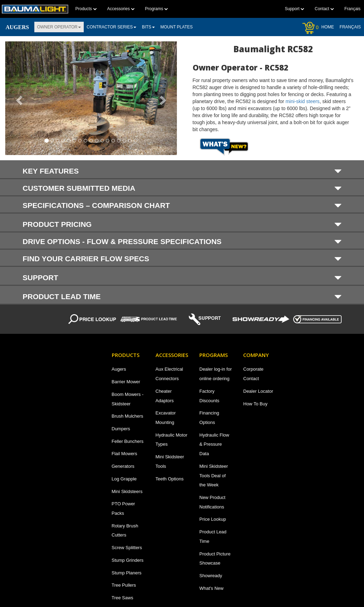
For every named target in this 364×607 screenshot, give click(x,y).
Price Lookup (213, 519)
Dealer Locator (258, 391)
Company (256, 355)
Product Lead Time (213, 537)
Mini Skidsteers (127, 491)
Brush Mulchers (128, 416)
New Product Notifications (212, 502)
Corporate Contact (253, 374)
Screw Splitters (127, 548)
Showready (211, 576)
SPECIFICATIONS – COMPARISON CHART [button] (182, 205)
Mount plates (177, 27)
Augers (119, 369)
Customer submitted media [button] (182, 188)
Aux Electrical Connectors (169, 374)
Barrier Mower (126, 382)
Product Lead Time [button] (182, 296)
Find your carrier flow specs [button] (182, 259)
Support (294, 9)
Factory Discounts (209, 396)
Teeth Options (170, 479)
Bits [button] (148, 27)
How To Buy (255, 404)
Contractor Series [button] (111, 27)
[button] (18, 98)
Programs (156, 9)
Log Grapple (124, 479)
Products (86, 9)
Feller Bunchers (128, 441)
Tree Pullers (124, 585)
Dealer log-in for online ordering (216, 374)
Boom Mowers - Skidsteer (128, 399)
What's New (211, 588)
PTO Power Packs (123, 508)
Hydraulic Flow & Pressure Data (214, 444)
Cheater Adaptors (165, 396)
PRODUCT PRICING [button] (182, 224)
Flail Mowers (125, 454)
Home (328, 27)
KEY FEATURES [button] (182, 171)
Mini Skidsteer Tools (170, 461)
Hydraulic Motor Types (171, 440)
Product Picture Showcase (215, 559)
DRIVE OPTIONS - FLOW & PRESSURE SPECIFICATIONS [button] (182, 241)
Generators (123, 466)
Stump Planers (127, 573)
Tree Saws (123, 598)
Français (350, 27)
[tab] (182, 170)
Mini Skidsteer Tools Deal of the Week (214, 476)
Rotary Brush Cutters (125, 531)
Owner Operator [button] (59, 27)
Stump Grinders (128, 560)
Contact (324, 9)
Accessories (121, 9)
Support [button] (182, 277)
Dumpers (121, 429)
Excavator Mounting (166, 418)
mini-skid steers (303, 101)
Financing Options (209, 418)
